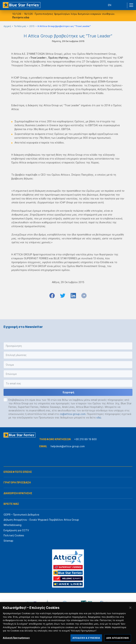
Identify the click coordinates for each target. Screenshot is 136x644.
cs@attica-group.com (73, 414)
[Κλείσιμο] (130, 611)
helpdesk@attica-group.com (68, 446)
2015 (32, 26)
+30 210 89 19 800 (85, 439)
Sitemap (8, 541)
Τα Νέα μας (20, 26)
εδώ (99, 417)
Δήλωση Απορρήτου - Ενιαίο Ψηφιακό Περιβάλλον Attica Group (41, 520)
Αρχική (7, 26)
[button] (68, 346)
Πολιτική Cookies (14, 535)
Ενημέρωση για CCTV (16, 530)
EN (110, 5)
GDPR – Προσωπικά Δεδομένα (21, 515)
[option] (31, 603)
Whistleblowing (12, 525)
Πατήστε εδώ (21, 17)
